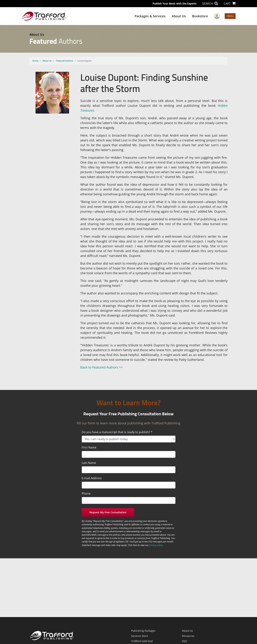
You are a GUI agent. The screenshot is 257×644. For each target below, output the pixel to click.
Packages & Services (150, 16)
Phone (86, 493)
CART (230, 4)
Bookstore (200, 16)
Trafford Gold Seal (142, 641)
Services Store (140, 636)
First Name (89, 447)
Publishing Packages (143, 631)
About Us (179, 16)
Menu (230, 16)
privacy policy (156, 545)
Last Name (89, 463)
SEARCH (210, 4)
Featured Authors (65, 61)
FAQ (184, 641)
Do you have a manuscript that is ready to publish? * (117, 432)
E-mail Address (92, 478)
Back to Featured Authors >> (101, 367)
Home (35, 61)
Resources (188, 636)
